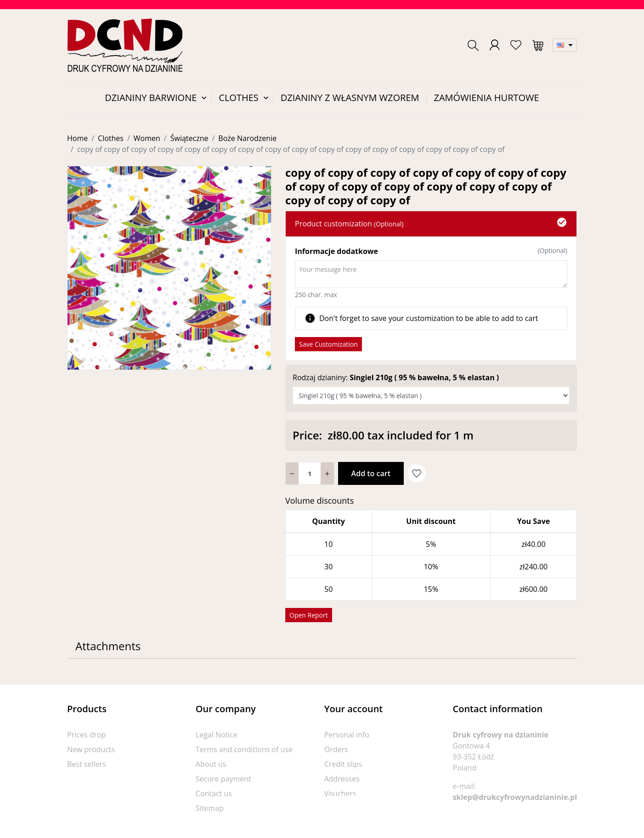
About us (211, 764)
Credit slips (343, 764)
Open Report (309, 615)
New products (91, 749)
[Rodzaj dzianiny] (431, 396)
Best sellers (87, 764)
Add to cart (371, 473)
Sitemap (210, 808)
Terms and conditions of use (244, 749)
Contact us (214, 793)
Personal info (347, 735)
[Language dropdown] (565, 45)
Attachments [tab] (108, 646)
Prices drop (86, 735)
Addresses (342, 779)
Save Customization (328, 344)
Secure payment (223, 779)
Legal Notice (217, 735)
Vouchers (340, 793)
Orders (336, 749)
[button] (473, 45)
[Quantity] (310, 473)
